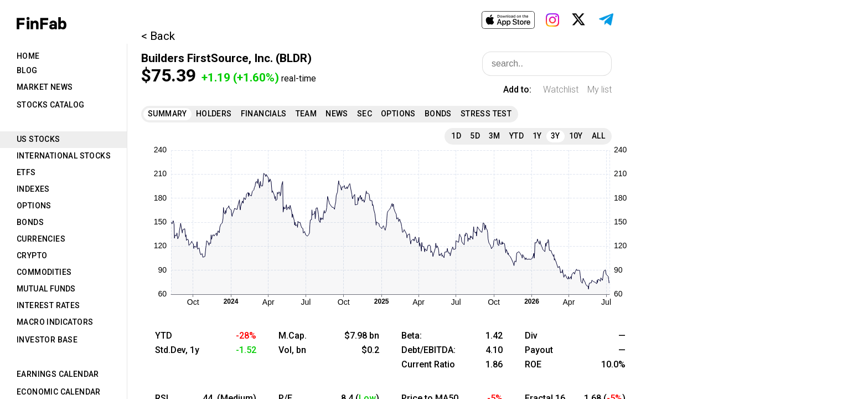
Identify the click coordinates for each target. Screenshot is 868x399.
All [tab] (598, 136)
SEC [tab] (365, 114)
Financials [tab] (264, 114)
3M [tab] (495, 136)
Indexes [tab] (33, 189)
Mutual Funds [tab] (46, 289)
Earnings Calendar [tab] (58, 374)
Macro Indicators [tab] (55, 322)
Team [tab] (306, 114)
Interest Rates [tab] (48, 305)
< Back (158, 36)
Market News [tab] (45, 87)
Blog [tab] (27, 70)
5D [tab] (475, 136)
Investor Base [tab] (47, 340)
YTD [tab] (516, 136)
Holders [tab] (214, 114)
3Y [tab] (556, 136)
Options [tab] (34, 206)
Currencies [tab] (41, 239)
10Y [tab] (576, 136)
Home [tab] (28, 56)
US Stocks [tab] (38, 139)
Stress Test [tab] (486, 114)
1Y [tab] (537, 136)
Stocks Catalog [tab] (51, 105)
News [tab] (337, 114)
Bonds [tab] (30, 222)
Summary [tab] (167, 114)
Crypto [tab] (32, 255)
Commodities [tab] (44, 272)
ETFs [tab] (26, 172)
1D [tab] (456, 136)
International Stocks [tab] (64, 156)
